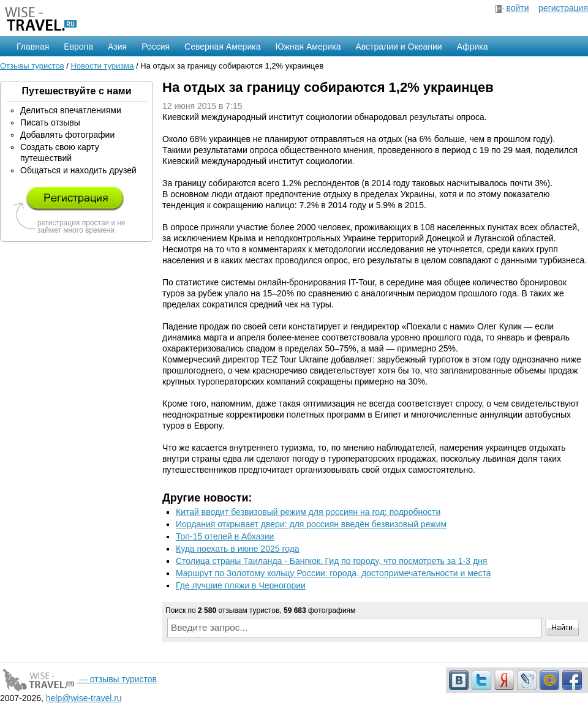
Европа (78, 47)
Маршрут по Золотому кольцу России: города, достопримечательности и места (334, 573)
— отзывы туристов (78, 679)
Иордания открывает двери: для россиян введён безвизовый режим (311, 524)
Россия (156, 47)
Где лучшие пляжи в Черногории (241, 585)
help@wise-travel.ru (84, 698)
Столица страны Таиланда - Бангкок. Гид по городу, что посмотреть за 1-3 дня (331, 561)
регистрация (563, 8)
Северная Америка (222, 47)
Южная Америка (308, 47)
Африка (473, 47)
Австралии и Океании (399, 47)
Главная (33, 47)
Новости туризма (102, 66)
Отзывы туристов (32, 66)
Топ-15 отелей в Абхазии (225, 536)
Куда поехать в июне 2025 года (238, 549)
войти (517, 8)
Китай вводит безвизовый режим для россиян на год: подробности (308, 512)
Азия (117, 47)
